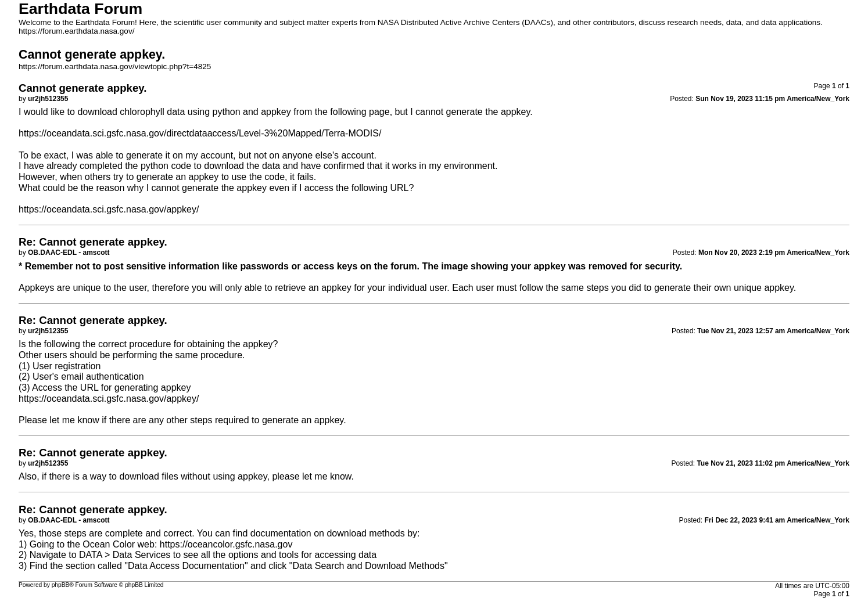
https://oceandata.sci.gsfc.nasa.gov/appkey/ (109, 209)
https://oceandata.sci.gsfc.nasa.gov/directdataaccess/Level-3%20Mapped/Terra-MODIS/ (200, 133)
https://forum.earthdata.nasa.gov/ (77, 31)
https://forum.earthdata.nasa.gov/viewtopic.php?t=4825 (115, 66)
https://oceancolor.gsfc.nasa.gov (226, 544)
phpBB (61, 585)
